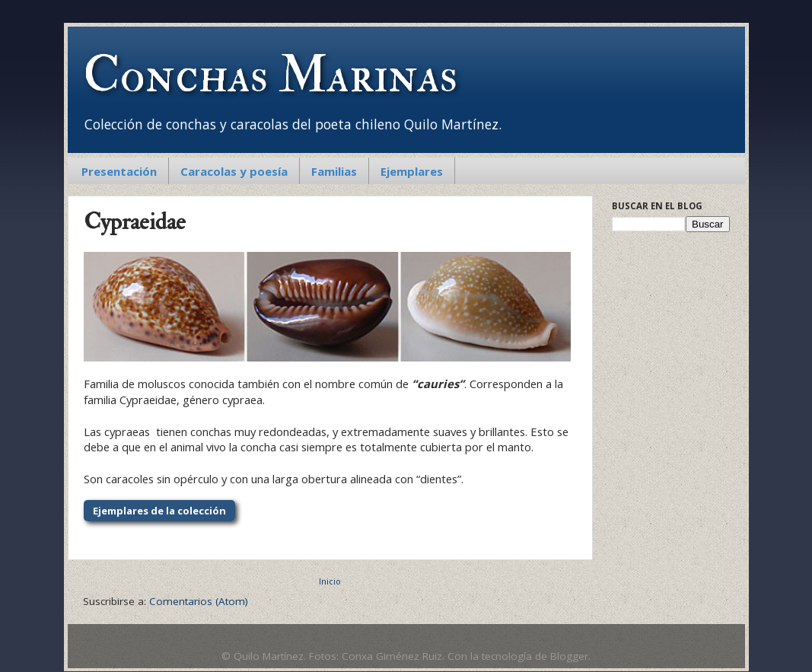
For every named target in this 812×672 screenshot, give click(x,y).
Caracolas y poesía (234, 171)
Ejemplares (412, 171)
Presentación (119, 171)
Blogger (569, 656)
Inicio (330, 581)
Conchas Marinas (270, 75)
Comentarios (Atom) (199, 601)
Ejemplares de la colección (159, 511)
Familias (334, 171)
